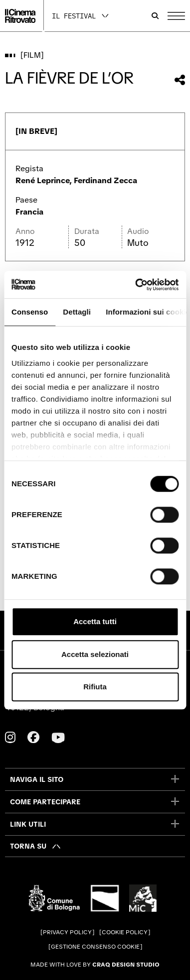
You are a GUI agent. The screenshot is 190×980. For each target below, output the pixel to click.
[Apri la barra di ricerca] (155, 16)
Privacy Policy (67, 932)
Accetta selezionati (95, 654)
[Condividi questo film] (180, 80)
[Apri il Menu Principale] (176, 16)
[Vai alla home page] (20, 16)
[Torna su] (36, 846)
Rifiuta (95, 687)
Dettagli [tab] (77, 312)
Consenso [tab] (30, 312)
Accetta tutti (95, 621)
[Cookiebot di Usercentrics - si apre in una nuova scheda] (136, 285)
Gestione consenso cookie (95, 947)
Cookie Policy (125, 932)
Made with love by (95, 965)
